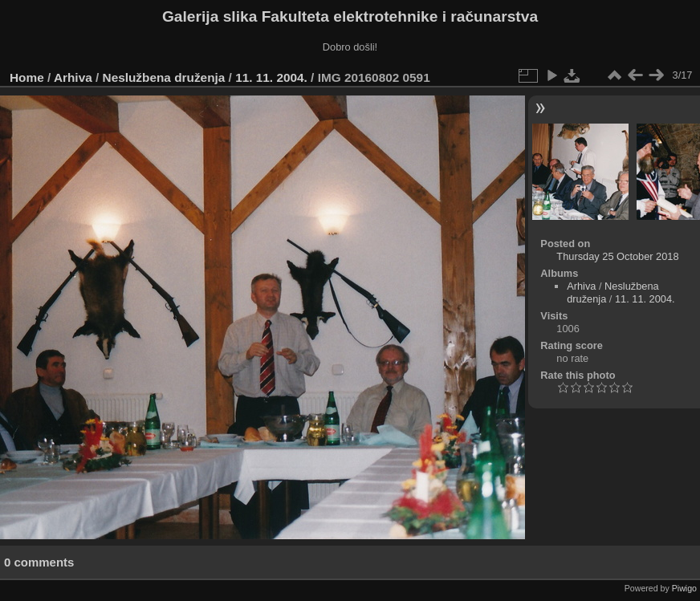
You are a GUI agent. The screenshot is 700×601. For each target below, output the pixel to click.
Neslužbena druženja (164, 77)
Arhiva (73, 77)
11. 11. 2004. (271, 77)
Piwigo (684, 588)
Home (27, 77)
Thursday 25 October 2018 (617, 256)
